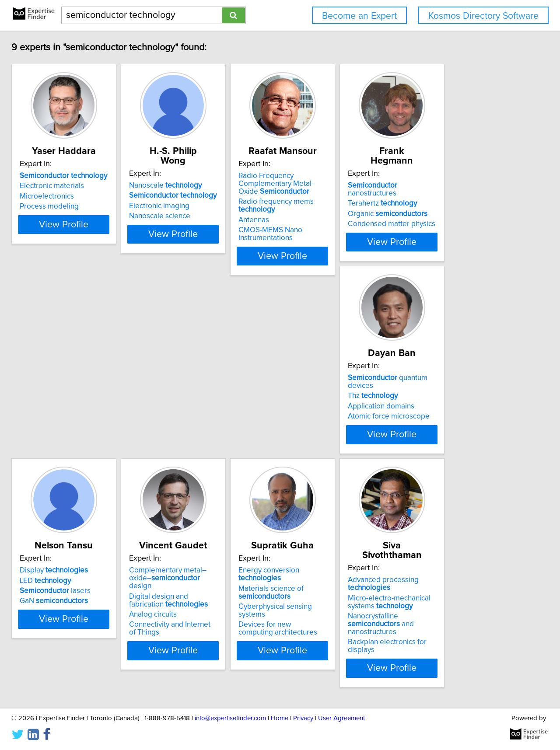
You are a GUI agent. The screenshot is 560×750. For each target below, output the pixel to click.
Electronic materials (58, 186)
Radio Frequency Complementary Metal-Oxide (343, 180)
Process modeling (55, 206)
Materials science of (452, 398)
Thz (51, 394)
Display (191, 384)
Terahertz (454, 186)
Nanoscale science (188, 206)
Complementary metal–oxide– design (338, 388)
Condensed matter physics (463, 206)
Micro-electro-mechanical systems (67, 614)
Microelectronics (53, 196)
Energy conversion (472, 384)
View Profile (81, 248)
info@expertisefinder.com (230, 718)
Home (280, 718)
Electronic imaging (187, 196)
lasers (192, 405)
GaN (191, 415)
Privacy (303, 718)
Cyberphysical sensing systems (471, 412)
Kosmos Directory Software (483, 16)
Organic (459, 196)
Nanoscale (193, 176)
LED (183, 394)
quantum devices (79, 384)
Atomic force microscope (67, 415)
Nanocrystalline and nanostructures (78, 632)
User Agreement (341, 718)
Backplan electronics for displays (79, 646)
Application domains (59, 405)
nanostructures (469, 176)
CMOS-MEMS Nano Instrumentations (320, 226)
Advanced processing (61, 596)
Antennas (304, 212)
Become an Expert (359, 16)
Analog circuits (312, 420)
